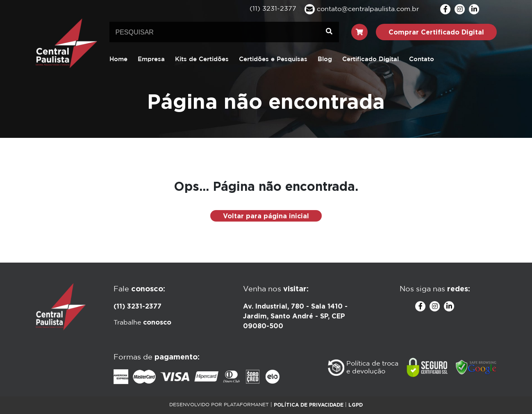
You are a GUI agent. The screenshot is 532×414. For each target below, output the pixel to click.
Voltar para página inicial (266, 216)
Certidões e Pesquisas (273, 59)
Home (118, 59)
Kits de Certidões (202, 59)
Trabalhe (142, 323)
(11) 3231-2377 (138, 306)
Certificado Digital (371, 59)
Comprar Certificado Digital (436, 32)
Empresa (151, 59)
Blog (325, 59)
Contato (422, 59)
